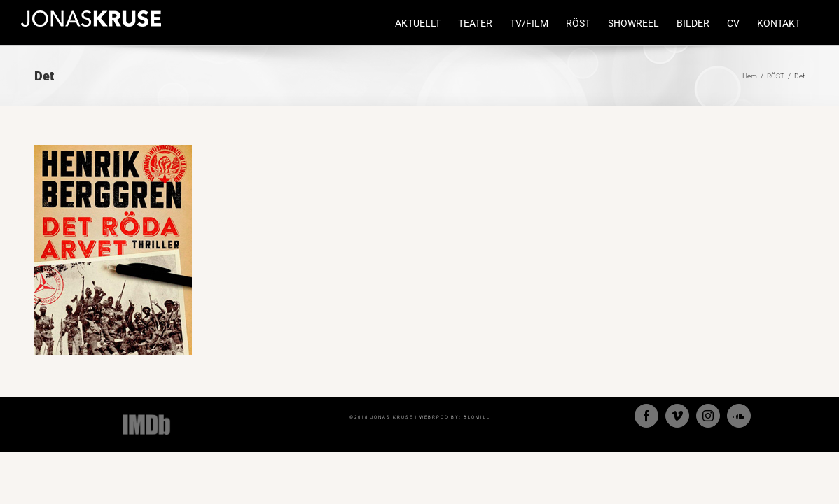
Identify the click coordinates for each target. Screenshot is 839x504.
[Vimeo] (677, 416)
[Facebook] (646, 416)
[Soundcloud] (739, 416)
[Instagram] (708, 416)
